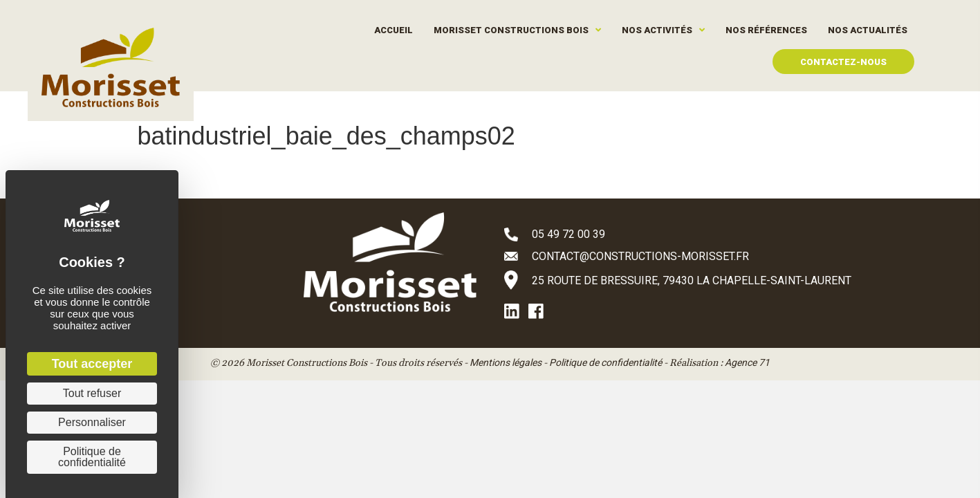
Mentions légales (506, 362)
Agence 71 (747, 362)
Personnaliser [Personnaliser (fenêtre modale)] (92, 422)
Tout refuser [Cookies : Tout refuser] (92, 393)
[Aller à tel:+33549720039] (698, 234)
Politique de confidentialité (605, 362)
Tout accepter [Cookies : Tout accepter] (92, 364)
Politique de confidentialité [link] (92, 457)
